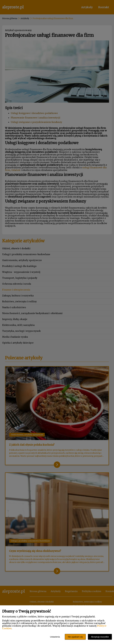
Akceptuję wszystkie (100, 637)
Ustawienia (55, 637)
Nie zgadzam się (75, 637)
